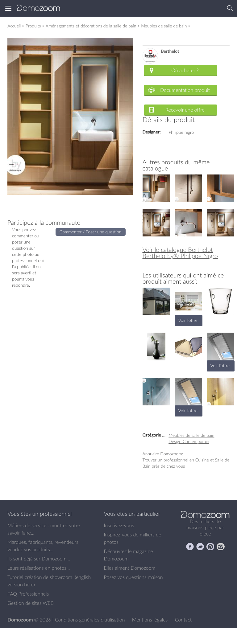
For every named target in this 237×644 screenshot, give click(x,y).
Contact (183, 620)
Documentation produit (185, 90)
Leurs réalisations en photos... (39, 568)
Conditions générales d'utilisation (91, 620)
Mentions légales (151, 620)
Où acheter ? (185, 70)
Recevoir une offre (185, 110)
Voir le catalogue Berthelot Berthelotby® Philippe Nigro (180, 253)
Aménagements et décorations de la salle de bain (91, 26)
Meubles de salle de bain (164, 26)
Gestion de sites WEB (31, 603)
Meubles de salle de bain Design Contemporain (191, 438)
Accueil (14, 26)
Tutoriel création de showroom (40, 577)
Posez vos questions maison (133, 577)
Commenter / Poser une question (91, 232)
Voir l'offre (188, 320)
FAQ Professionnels (28, 594)
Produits (33, 26)
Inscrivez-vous (119, 525)
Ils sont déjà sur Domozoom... (39, 559)
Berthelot (170, 51)
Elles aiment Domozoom (130, 568)
